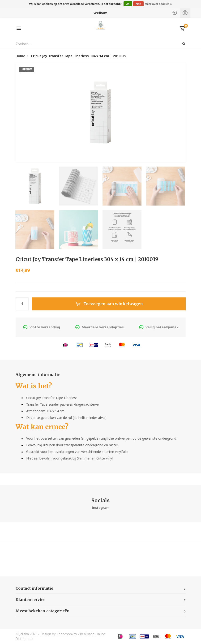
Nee (138, 4)
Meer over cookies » (158, 4)
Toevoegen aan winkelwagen (109, 304)
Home (20, 56)
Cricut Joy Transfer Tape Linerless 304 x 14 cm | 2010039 (79, 56)
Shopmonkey (67, 634)
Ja (128, 4)
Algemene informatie (39, 375)
